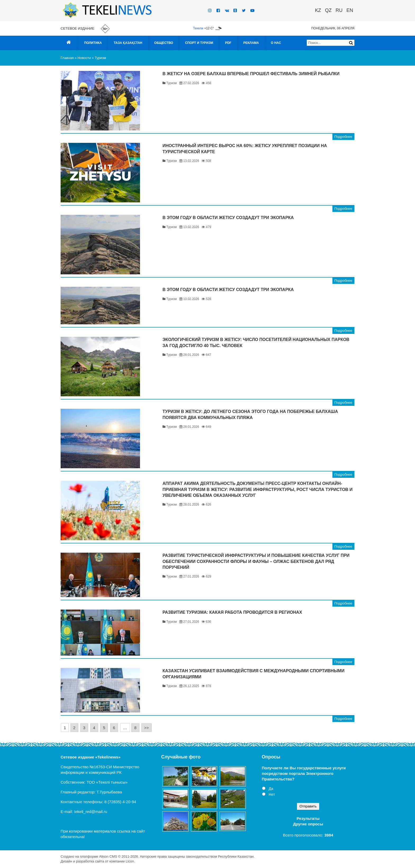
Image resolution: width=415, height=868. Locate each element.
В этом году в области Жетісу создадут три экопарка (228, 218)
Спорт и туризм (199, 43)
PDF (228, 43)
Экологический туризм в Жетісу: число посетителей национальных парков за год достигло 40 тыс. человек (256, 342)
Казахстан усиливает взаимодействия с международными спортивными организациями (253, 674)
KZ (318, 10)
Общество (164, 43)
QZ (328, 10)
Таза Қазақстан (128, 43)
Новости (84, 58)
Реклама (251, 43)
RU (339, 10)
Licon (130, 861)
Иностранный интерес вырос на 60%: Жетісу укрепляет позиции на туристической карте (245, 149)
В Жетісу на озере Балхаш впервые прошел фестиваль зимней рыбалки (251, 74)
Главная (67, 58)
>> (147, 728)
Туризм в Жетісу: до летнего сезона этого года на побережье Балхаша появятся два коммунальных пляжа (250, 414)
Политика (93, 43)
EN (350, 10)
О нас (276, 43)
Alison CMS (108, 856)
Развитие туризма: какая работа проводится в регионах (232, 612)
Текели (198, 28)
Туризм (100, 58)
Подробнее (343, 137)
